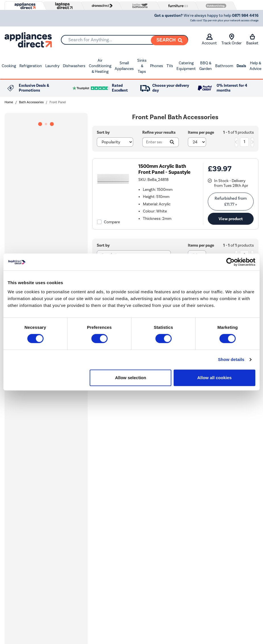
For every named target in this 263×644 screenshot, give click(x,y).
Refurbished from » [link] (231, 201)
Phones (157, 66)
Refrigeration (31, 66)
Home (9, 102)
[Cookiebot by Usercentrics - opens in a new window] (230, 262)
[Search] (169, 40)
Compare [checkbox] (112, 222)
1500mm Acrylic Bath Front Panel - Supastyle (164, 169)
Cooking (9, 66)
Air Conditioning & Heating (100, 66)
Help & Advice (255, 66)
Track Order (232, 40)
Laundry (52, 66)
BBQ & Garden (206, 66)
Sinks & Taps (142, 66)
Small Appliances (124, 66)
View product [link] (231, 219)
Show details (231, 359)
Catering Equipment (186, 66)
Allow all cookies (214, 378)
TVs (170, 66)
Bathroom (224, 66)
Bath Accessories (31, 102)
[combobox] (125, 40)
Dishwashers (74, 66)
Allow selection (131, 378)
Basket (252, 40)
